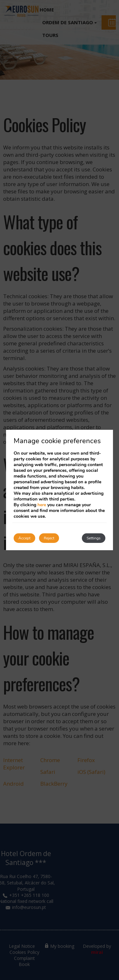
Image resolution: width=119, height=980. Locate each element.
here (42, 505)
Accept (24, 538)
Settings (94, 538)
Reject (49, 538)
